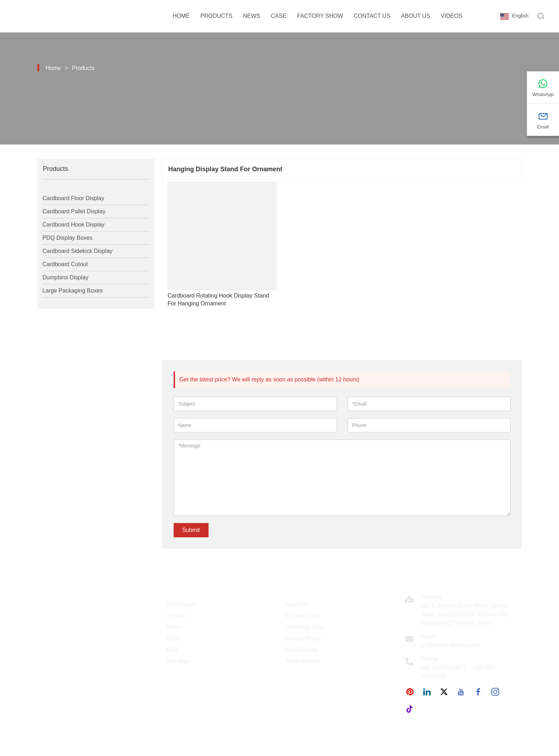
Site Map (178, 661)
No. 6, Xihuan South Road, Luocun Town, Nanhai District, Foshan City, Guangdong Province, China (465, 614)
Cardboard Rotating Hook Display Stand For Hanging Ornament (218, 300)
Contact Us (372, 16)
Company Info (303, 616)
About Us (416, 16)
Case (279, 16)
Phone (429, 659)
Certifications (302, 650)
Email (428, 637)
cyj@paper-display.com (450, 645)
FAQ (173, 650)
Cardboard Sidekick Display (78, 251)
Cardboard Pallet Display (74, 211)
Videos (451, 16)
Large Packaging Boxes (73, 291)
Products (216, 16)
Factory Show (320, 16)
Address (432, 597)
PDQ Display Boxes (68, 238)
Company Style (305, 627)
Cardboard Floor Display (73, 198)
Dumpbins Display (65, 277)
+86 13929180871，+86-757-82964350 (458, 672)
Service (176, 616)
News (252, 16)
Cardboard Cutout (65, 264)
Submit (191, 530)
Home (181, 16)
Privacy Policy (303, 638)
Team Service (302, 661)
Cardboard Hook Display (73, 225)
